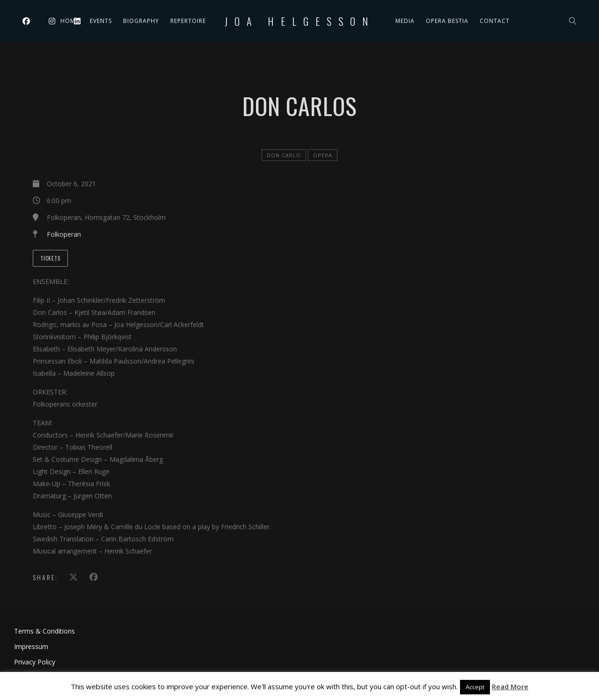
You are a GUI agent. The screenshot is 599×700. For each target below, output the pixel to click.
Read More (510, 686)
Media (405, 21)
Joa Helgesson (300, 21)
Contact (495, 21)
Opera (323, 155)
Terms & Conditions (44, 631)
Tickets (50, 258)
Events (101, 21)
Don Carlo (284, 155)
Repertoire (188, 21)
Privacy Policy (35, 662)
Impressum (31, 646)
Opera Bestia (447, 21)
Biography (141, 21)
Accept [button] (475, 687)
